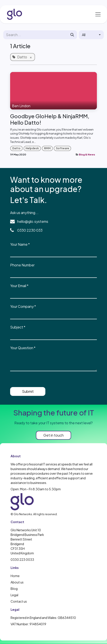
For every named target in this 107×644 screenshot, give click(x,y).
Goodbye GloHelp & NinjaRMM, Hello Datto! (50, 119)
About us (17, 582)
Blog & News (87, 154)
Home (15, 576)
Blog (14, 589)
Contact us (19, 601)
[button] (91, 35)
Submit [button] (28, 391)
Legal (14, 595)
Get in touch (53, 435)
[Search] (72, 35)
